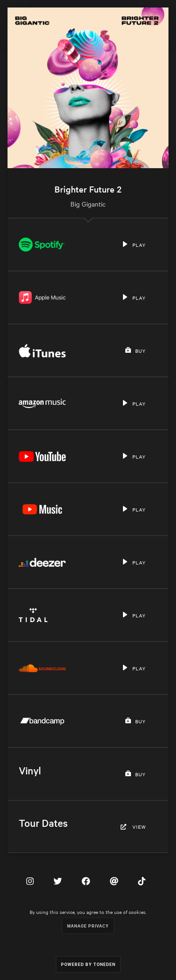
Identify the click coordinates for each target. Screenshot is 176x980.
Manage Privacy (88, 925)
